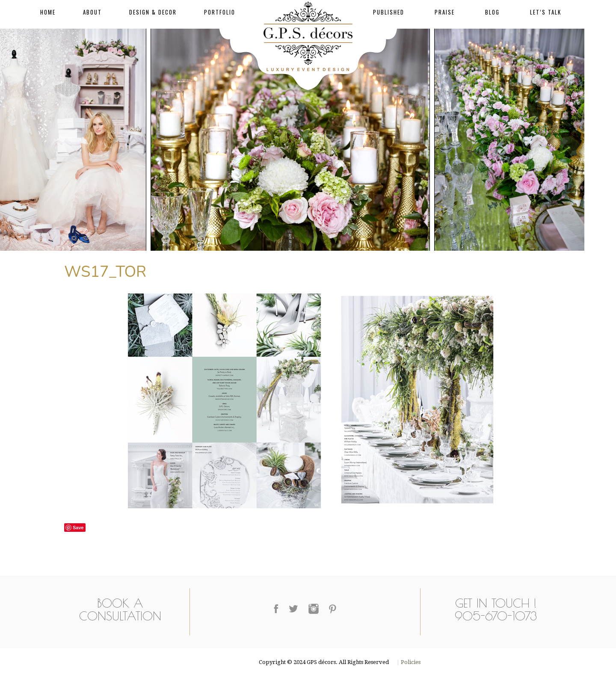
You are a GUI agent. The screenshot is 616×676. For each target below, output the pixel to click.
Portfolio (220, 12)
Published (389, 12)
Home (48, 12)
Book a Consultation (120, 609)
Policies (410, 662)
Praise (445, 12)
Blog (492, 12)
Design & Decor (153, 12)
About (92, 12)
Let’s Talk (546, 12)
